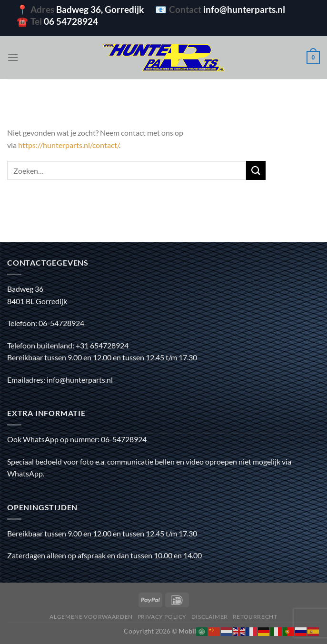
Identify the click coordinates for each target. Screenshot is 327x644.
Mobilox (191, 631)
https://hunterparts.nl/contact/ (69, 145)
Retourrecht (255, 617)
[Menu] (13, 57)
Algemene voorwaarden (91, 617)
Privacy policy (162, 617)
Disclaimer (210, 617)
